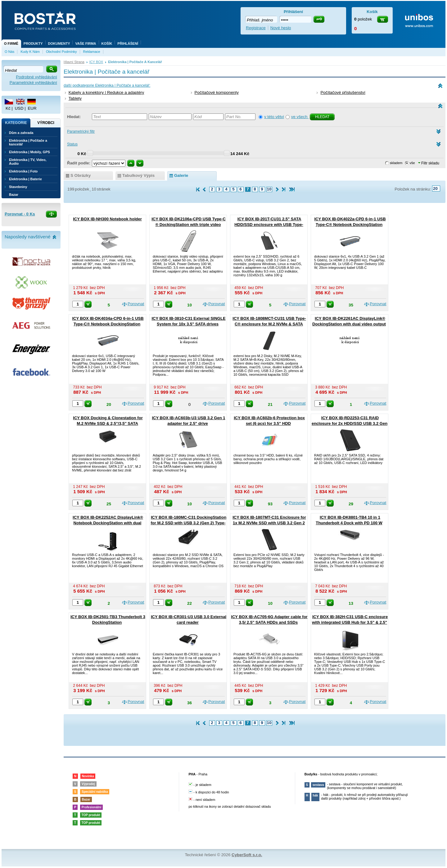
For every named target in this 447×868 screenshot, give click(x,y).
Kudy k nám (30, 52)
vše (412, 163)
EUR (32, 108)
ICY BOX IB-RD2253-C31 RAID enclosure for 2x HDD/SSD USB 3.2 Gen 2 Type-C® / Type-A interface (350, 423)
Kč (8, 108)
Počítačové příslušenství (343, 92)
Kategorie (16, 123)
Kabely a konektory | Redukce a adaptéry (106, 92)
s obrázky (81, 175)
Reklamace (92, 52)
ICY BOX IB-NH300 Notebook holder (107, 219)
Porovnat (136, 304)
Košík (107, 44)
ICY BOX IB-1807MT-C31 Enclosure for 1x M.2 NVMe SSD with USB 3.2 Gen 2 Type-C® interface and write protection (269, 523)
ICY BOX (96, 62)
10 (269, 189)
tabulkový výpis (138, 175)
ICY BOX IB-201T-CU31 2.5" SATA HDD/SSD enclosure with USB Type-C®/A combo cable (269, 225)
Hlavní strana (74, 62)
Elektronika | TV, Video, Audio (28, 162)
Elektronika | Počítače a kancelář (28, 142)
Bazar (14, 195)
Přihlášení (128, 44)
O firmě (11, 44)
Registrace (256, 28)
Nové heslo (281, 28)
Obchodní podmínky (61, 52)
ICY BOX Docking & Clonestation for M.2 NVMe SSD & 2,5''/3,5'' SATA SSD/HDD (108, 423)
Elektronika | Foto (23, 171)
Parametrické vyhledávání (33, 83)
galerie (181, 175)
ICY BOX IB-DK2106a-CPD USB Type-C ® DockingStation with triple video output (189, 225)
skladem (396, 163)
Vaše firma (86, 44)
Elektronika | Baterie (25, 179)
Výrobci (46, 123)
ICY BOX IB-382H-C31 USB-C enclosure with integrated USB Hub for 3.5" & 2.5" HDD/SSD (350, 622)
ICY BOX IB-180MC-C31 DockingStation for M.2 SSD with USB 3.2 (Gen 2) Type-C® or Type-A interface (188, 523)
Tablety (75, 98)
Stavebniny (18, 187)
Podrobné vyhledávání (36, 77)
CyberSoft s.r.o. (247, 855)
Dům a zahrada (21, 133)
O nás (9, 52)
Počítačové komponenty (217, 92)
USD (19, 108)
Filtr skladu (429, 163)
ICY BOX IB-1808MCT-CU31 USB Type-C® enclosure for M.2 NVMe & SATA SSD (269, 324)
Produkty (33, 44)
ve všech (300, 117)
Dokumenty (59, 44)
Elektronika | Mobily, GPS (29, 152)
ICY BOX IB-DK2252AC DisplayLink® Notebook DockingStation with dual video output (108, 523)
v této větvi (274, 117)
